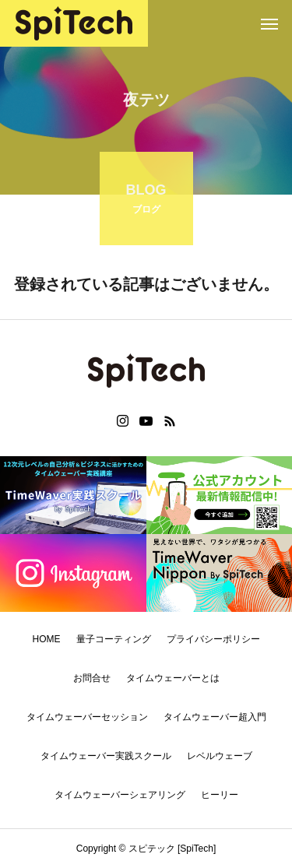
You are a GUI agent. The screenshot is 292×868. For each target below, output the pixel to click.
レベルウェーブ (220, 756)
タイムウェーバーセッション (87, 717)
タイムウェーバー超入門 (215, 717)
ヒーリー (220, 795)
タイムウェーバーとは (173, 678)
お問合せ (92, 678)
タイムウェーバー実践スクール (106, 756)
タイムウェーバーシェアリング (120, 795)
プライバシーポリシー (213, 639)
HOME (47, 639)
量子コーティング (114, 639)
